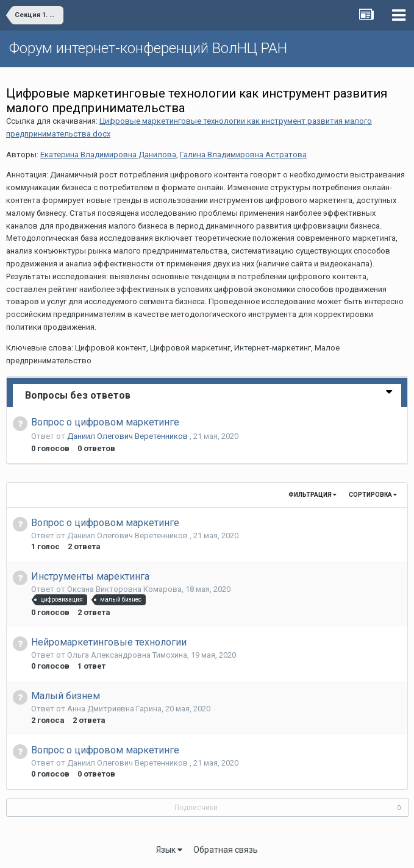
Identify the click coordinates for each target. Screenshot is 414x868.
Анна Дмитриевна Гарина (114, 709)
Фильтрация (312, 495)
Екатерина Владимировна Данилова (108, 155)
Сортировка (373, 495)
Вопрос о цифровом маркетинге (105, 422)
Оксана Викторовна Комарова (124, 589)
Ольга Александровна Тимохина (127, 655)
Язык (169, 850)
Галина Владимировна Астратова (243, 155)
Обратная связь (226, 850)
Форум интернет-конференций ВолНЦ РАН (148, 48)
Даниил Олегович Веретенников (128, 436)
